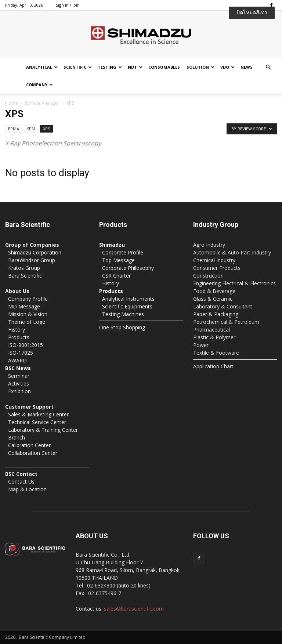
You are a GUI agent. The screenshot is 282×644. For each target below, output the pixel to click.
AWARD (17, 360)
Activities (19, 383)
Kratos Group (24, 268)
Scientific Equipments (127, 306)
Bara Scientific (25, 276)
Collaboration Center (33, 453)
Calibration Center (29, 445)
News (247, 67)
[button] (268, 67)
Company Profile (28, 299)
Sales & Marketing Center (38, 414)
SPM (31, 129)
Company (39, 85)
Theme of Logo (27, 322)
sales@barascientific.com (134, 609)
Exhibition (19, 391)
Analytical (42, 67)
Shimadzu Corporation (35, 252)
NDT (135, 67)
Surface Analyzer (42, 103)
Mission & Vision (28, 314)
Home (12, 103)
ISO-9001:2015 (26, 345)
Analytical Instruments (128, 299)
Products (19, 337)
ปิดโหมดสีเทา (252, 12)
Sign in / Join (68, 5)
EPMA (14, 129)
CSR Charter (116, 276)
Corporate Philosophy (128, 268)
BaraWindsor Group (32, 260)
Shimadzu (112, 245)
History (17, 330)
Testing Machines (123, 314)
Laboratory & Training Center (43, 430)
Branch (17, 437)
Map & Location (27, 489)
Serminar (19, 376)
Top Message (118, 260)
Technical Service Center (37, 422)
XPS (46, 129)
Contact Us (21, 482)
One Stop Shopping (122, 327)
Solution (200, 67)
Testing (110, 67)
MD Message (24, 306)
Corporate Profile (123, 252)
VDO (227, 67)
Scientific (78, 67)
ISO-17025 (21, 353)
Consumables (164, 67)
